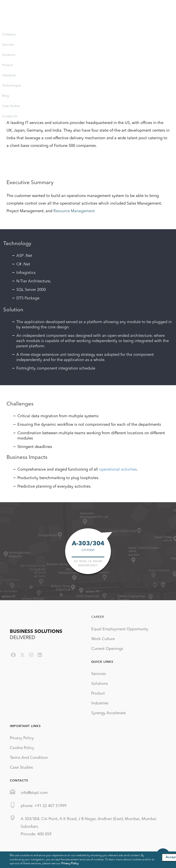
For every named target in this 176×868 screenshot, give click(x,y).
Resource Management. (74, 211)
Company (9, 34)
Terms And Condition (29, 758)
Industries (9, 75)
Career (98, 617)
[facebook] (13, 655)
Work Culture (103, 639)
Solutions (9, 55)
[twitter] (22, 655)
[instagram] (31, 655)
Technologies (12, 86)
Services (8, 45)
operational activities (118, 470)
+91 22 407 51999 (50, 806)
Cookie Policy (22, 748)
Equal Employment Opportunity (120, 629)
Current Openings (107, 649)
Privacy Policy (22, 738)
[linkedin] (40, 655)
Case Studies (11, 106)
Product (8, 65)
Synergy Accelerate (108, 713)
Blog (6, 96)
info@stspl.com (34, 793)
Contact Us (10, 116)
